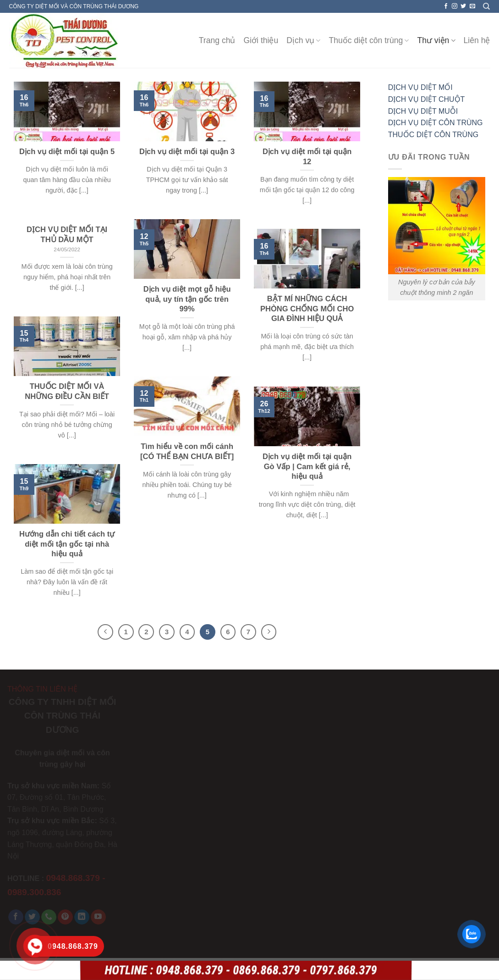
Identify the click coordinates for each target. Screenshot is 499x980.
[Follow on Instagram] (455, 6)
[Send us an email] (472, 6)
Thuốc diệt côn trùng (369, 40)
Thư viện (436, 40)
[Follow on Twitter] (463, 6)
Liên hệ (477, 40)
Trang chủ (217, 40)
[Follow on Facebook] (446, 6)
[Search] (486, 6)
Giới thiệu (261, 40)
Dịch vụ (303, 40)
